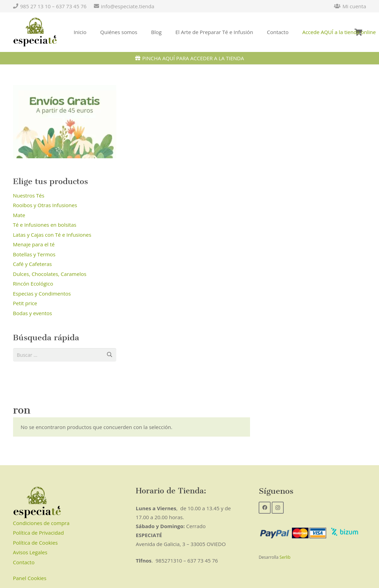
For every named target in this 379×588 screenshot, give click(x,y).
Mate (19, 215)
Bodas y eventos (33, 313)
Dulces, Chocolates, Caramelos (50, 274)
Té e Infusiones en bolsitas (45, 225)
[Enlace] (35, 32)
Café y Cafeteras (33, 264)
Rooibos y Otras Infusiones (45, 205)
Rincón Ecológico (33, 284)
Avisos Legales (30, 553)
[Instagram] (278, 508)
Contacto (24, 563)
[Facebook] (265, 508)
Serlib (285, 558)
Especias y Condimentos (42, 293)
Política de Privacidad (39, 534)
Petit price (25, 303)
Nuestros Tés (29, 195)
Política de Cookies (35, 543)
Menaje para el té (34, 244)
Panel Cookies (30, 579)
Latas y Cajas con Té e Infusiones (52, 235)
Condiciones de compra (41, 524)
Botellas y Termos (34, 254)
